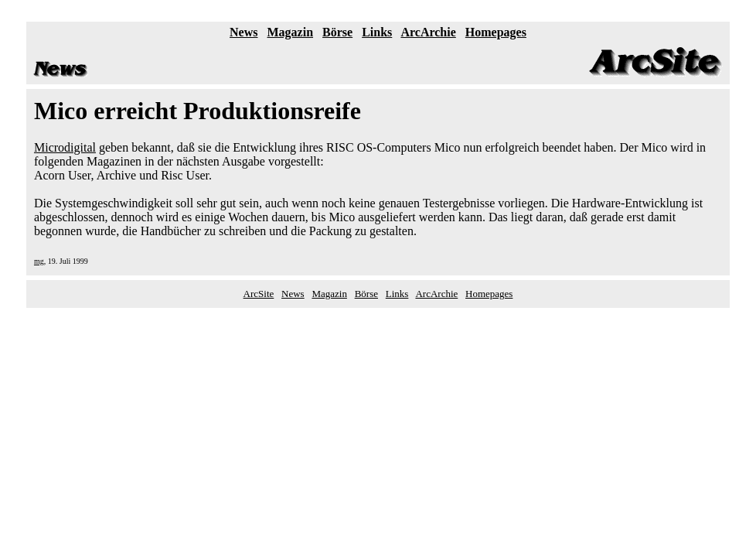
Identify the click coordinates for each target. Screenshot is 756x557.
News (243, 32)
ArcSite (259, 294)
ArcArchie (428, 32)
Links (377, 32)
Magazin (291, 32)
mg (39, 261)
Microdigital (65, 147)
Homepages (496, 32)
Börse (337, 32)
